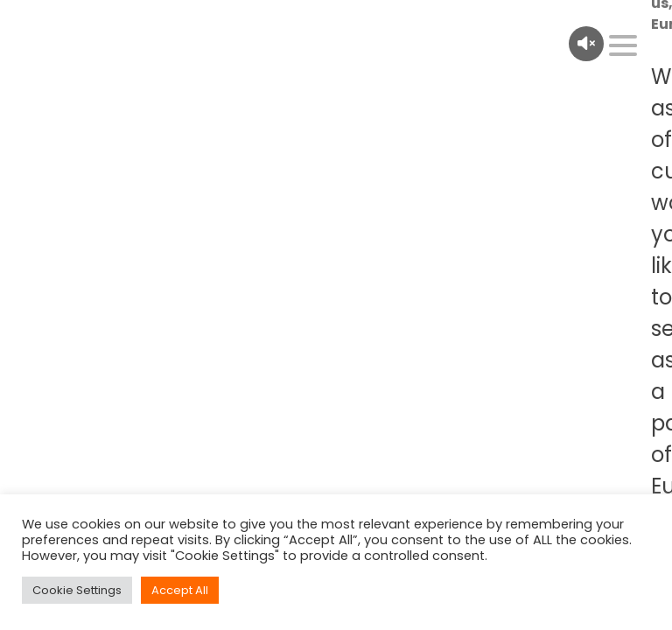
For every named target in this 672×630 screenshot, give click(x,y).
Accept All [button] (180, 590)
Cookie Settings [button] (77, 590)
